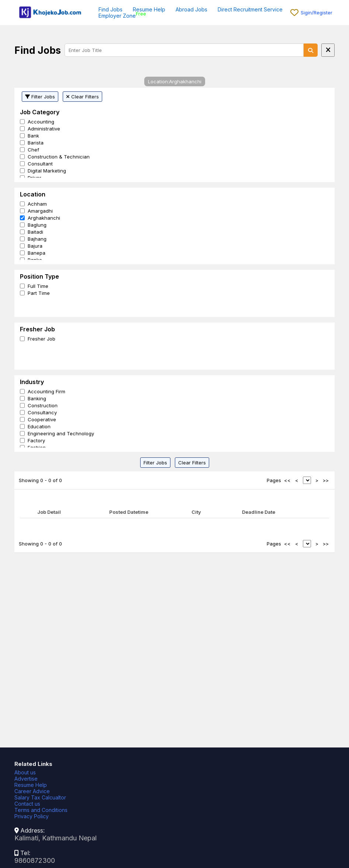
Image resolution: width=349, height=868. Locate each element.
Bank (33, 136)
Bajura (35, 246)
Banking (37, 398)
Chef (33, 150)
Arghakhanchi (44, 218)
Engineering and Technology (61, 433)
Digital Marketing (47, 171)
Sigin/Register (317, 13)
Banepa (37, 253)
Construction (43, 405)
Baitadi (35, 232)
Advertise (26, 779)
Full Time (38, 286)
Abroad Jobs (191, 9)
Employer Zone (117, 16)
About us (25, 772)
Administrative (44, 129)
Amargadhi (40, 211)
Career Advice (32, 791)
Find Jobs (110, 9)
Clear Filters (82, 97)
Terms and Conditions (41, 810)
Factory (36, 440)
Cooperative (42, 419)
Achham (37, 204)
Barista (36, 143)
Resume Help (149, 9)
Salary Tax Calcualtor (40, 797)
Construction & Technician (59, 157)
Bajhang (37, 239)
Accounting (41, 122)
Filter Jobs (40, 97)
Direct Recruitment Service (250, 9)
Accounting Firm (46, 391)
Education (39, 426)
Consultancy (42, 412)
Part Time (39, 293)
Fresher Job (42, 339)
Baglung (37, 225)
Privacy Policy (32, 816)
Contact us (27, 804)
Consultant (40, 164)
